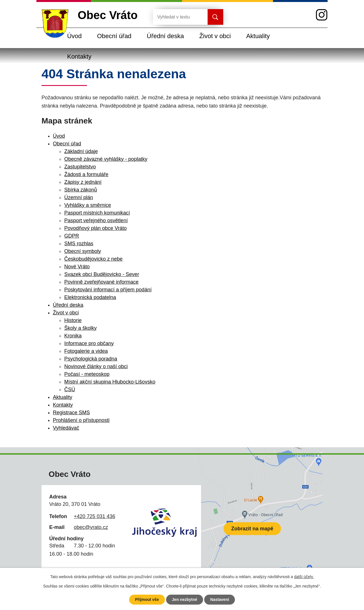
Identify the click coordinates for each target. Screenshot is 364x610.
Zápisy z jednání (83, 182)
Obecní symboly (83, 251)
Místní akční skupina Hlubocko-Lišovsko (110, 382)
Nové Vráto (77, 267)
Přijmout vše (147, 599)
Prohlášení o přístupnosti (81, 420)
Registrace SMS (71, 413)
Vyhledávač (66, 428)
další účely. (304, 577)
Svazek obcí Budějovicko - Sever (102, 274)
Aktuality (258, 36)
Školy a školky (80, 328)
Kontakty (79, 56)
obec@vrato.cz (91, 527)
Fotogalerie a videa (86, 351)
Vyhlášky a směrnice (88, 205)
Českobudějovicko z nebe (93, 259)
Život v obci (215, 36)
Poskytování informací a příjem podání (108, 290)
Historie (73, 320)
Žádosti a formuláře (86, 174)
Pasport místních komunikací (97, 213)
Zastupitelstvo (80, 167)
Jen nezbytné (185, 599)
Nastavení (220, 599)
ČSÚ (70, 390)
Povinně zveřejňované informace (101, 282)
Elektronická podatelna (90, 297)
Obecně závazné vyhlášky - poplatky (106, 159)
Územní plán (79, 197)
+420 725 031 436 (94, 516)
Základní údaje (81, 151)
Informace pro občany (89, 343)
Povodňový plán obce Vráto (95, 228)
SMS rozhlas (79, 244)
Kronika (73, 336)
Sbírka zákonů (81, 190)
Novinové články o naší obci (96, 366)
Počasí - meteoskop (87, 374)
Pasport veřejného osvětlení (96, 220)
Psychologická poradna (91, 359)
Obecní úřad (114, 36)
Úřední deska (165, 36)
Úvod (74, 36)
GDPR (72, 236)
